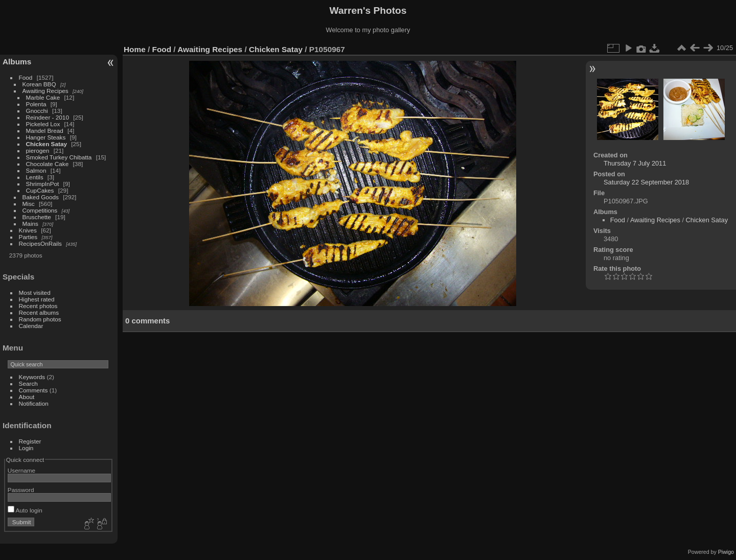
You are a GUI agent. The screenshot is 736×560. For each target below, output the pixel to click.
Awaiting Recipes (45, 91)
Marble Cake (43, 97)
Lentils (35, 177)
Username (21, 470)
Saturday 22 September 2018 (646, 182)
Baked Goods (41, 197)
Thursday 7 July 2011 (635, 163)
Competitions (40, 210)
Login (26, 448)
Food (26, 77)
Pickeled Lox (43, 124)
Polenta (36, 104)
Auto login (25, 510)
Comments (33, 390)
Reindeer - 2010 (48, 117)
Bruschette (37, 217)
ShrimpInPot (43, 184)
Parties (28, 237)
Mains (30, 224)
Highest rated (37, 299)
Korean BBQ (39, 84)
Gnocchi (37, 111)
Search (28, 383)
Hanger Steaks (46, 137)
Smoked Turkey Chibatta (59, 157)
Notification (34, 403)
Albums (17, 62)
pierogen (38, 150)
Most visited (35, 293)
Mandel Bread (45, 131)
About (27, 397)
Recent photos (38, 306)
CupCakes (40, 190)
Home (135, 49)
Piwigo (726, 552)
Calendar (31, 326)
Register (30, 441)
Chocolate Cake (48, 164)
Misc (29, 204)
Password (21, 490)
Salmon (36, 170)
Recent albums (39, 312)
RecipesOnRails (40, 243)
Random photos (40, 319)
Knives (28, 230)
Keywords (32, 377)
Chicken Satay (47, 144)
